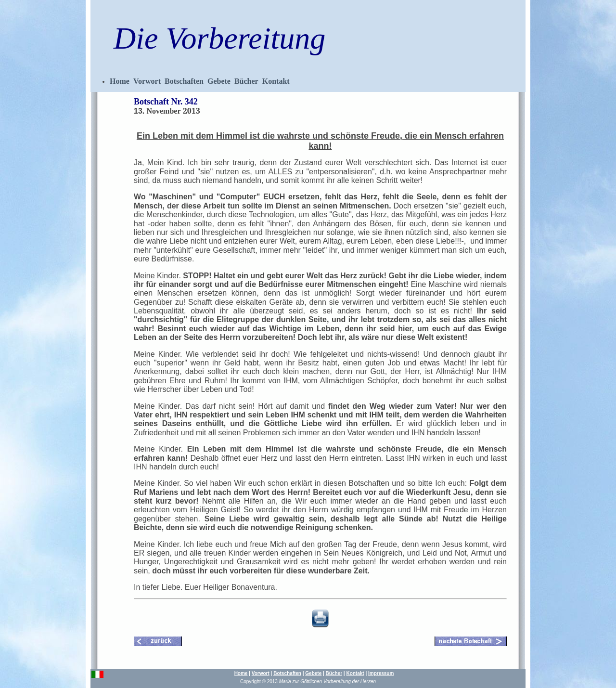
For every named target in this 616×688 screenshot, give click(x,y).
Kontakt (276, 81)
